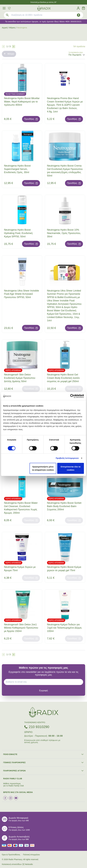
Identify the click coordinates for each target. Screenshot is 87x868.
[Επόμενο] (14, 47)
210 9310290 (39, 727)
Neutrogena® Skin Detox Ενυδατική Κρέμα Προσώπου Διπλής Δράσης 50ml (20, 378)
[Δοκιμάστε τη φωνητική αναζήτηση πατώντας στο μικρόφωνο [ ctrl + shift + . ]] (79, 15)
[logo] (44, 8)
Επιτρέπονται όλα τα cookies (71, 468)
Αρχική (5, 28)
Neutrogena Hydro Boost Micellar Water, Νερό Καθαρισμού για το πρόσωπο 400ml (22, 102)
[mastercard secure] (33, 845)
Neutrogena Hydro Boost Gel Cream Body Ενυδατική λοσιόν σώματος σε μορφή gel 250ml (63, 378)
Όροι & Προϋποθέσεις (11, 855)
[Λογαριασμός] (78, 8)
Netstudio (28, 864)
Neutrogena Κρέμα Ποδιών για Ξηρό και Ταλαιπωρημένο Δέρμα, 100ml (65, 628)
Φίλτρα (9, 54)
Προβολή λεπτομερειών (67, 458)
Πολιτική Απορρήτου (31, 855)
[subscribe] (44, 691)
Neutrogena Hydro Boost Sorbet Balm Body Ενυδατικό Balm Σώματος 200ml (64, 506)
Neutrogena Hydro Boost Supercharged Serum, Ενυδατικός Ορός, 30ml (17, 169)
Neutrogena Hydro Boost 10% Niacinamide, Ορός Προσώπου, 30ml (64, 233)
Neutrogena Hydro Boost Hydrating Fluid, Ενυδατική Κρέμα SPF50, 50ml (18, 233)
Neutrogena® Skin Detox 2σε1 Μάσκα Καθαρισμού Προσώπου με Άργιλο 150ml (21, 628)
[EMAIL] (45, 682)
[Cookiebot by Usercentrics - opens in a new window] (72, 396)
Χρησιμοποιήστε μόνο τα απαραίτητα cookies (43, 468)
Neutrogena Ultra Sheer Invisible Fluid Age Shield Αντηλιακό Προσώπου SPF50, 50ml (21, 294)
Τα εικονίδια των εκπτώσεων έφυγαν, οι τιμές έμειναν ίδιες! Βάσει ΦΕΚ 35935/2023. (44, 22)
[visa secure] (27, 845)
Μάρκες (12, 28)
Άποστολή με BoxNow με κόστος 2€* (44, 2)
